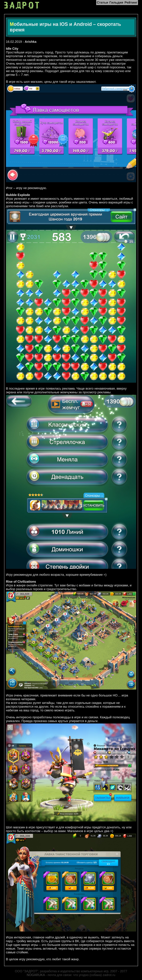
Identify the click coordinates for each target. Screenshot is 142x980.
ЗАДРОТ (22, 5)
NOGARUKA (36, 975)
